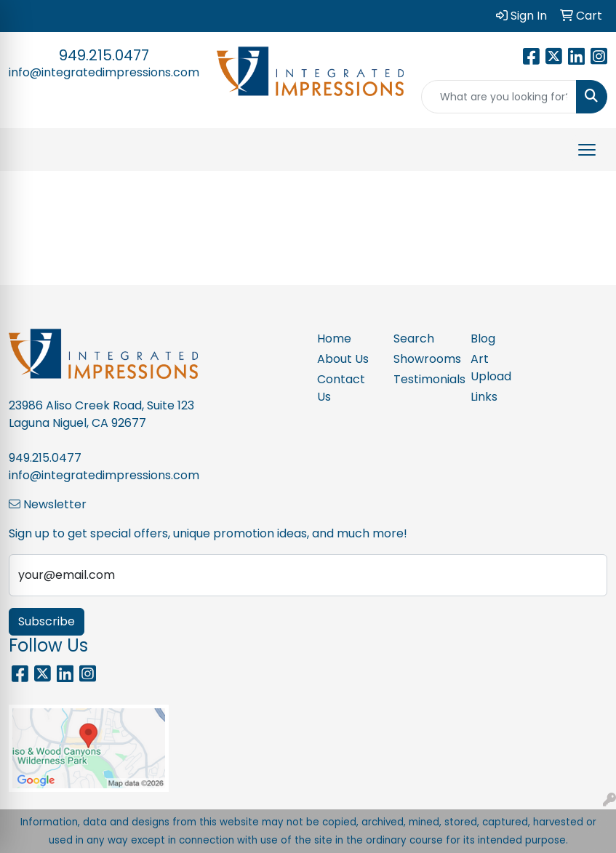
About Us (343, 359)
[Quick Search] (499, 97)
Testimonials (423, 379)
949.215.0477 (104, 55)
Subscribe (47, 621)
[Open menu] (587, 150)
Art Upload (491, 368)
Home (334, 339)
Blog (483, 339)
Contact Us (341, 388)
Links (484, 397)
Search (414, 339)
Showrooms (423, 359)
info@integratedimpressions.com (104, 72)
